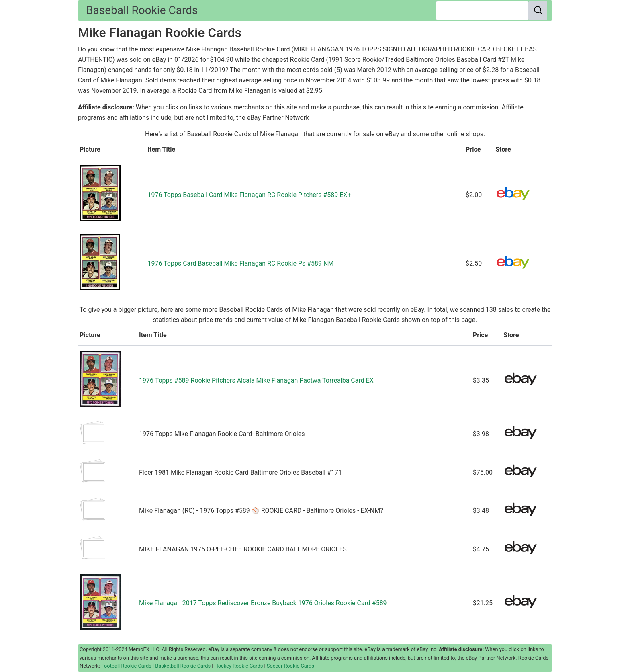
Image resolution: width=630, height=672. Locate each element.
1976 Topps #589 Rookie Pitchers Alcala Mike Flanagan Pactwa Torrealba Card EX (256, 380)
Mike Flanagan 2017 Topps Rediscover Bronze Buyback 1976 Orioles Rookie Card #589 (263, 603)
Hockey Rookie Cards (239, 666)
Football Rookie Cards (126, 666)
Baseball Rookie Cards (142, 10)
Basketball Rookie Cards (183, 666)
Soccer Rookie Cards (290, 666)
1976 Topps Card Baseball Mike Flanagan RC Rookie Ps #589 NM (240, 263)
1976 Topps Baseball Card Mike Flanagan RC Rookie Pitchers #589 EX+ (249, 195)
